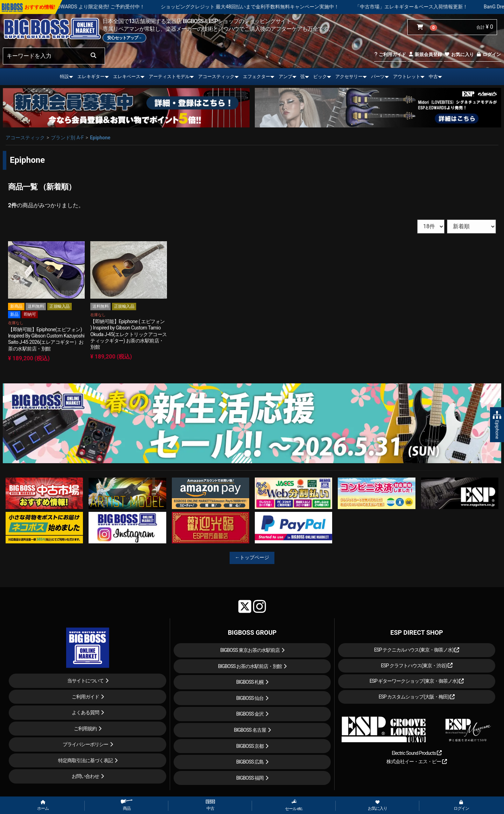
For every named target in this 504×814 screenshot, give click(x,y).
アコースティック (216, 76)
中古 (433, 76)
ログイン (488, 54)
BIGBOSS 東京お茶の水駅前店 (250, 650)
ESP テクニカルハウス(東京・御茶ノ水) (417, 650)
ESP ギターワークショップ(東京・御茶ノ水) (417, 681)
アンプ (285, 76)
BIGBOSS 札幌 (250, 682)
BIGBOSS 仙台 (250, 698)
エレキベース (127, 76)
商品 (127, 805)
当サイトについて (85, 681)
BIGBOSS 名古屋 (250, 730)
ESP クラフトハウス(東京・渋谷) (417, 666)
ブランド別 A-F (67, 138)
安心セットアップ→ (124, 38)
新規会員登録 (425, 54)
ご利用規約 (85, 729)
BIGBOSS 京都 (250, 746)
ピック (320, 76)
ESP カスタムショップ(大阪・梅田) (417, 697)
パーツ (378, 76)
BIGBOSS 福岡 (250, 778)
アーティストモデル (169, 76)
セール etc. (294, 805)
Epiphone (100, 138)
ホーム (43, 806)
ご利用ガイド (390, 54)
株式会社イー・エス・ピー (416, 761)
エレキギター (91, 76)
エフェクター (257, 76)
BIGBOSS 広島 (250, 762)
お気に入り (459, 54)
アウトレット (407, 76)
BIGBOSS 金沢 (250, 714)
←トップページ (252, 557)
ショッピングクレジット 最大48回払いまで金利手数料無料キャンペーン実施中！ (292, 7)
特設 (64, 76)
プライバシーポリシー (85, 744)
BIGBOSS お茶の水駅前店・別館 (250, 666)
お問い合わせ (85, 776)
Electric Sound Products (416, 753)
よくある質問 (85, 712)
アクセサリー (349, 76)
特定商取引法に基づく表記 (85, 760)
